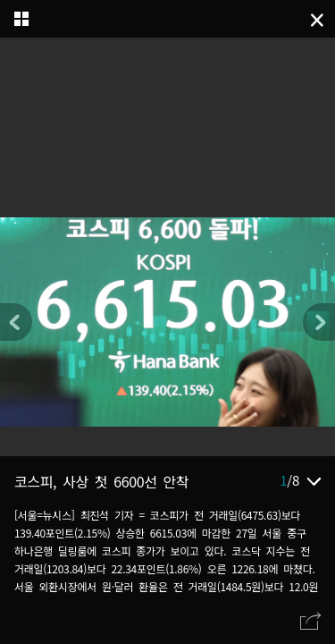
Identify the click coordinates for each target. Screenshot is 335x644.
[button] (319, 322)
